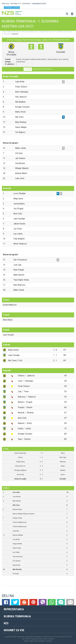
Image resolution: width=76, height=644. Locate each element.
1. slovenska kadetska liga (63, 32)
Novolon (50, 641)
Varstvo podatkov (49, 639)
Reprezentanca (14, 609)
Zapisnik (28, 69)
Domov (4, 32)
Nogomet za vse (14, 630)
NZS (6, 623)
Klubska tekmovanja (13, 32)
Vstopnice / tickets (12, 7)
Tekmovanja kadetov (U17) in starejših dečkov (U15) (37, 32)
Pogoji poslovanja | (37, 639)
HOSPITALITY (27, 4)
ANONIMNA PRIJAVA (39, 4)
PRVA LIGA (5, 4)
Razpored (15, 34)
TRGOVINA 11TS (16, 4)
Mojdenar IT (42, 641)
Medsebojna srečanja (42, 69)
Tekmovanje (7, 34)
